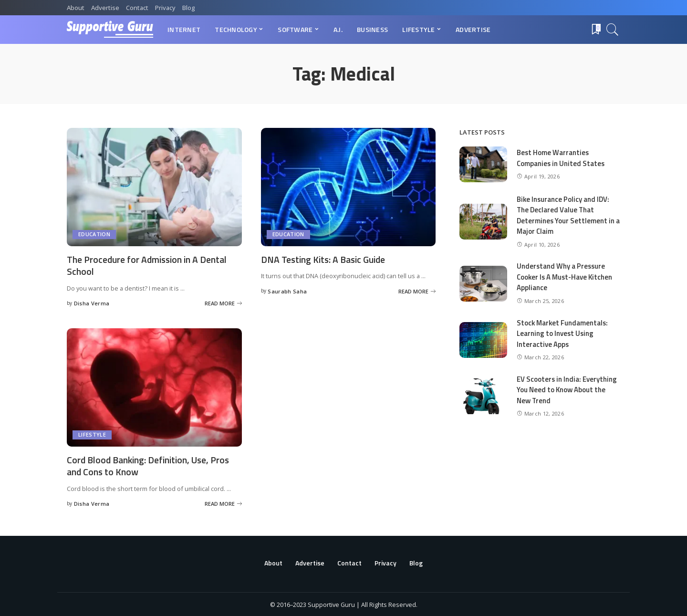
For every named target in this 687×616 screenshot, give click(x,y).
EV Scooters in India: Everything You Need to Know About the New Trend (567, 390)
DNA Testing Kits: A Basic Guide (326, 259)
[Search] (613, 30)
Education (94, 235)
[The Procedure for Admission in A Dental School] (154, 187)
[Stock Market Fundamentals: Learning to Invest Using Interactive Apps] (483, 340)
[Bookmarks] (595, 30)
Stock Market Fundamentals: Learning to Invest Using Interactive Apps (563, 334)
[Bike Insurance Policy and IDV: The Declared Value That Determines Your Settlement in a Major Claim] (483, 222)
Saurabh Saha (287, 291)
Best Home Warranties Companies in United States (561, 158)
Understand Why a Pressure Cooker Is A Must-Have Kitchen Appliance (566, 277)
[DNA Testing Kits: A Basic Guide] (349, 187)
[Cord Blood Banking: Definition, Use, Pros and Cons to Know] (154, 386)
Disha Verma (92, 303)
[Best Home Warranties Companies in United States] (483, 164)
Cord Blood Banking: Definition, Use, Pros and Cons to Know (151, 465)
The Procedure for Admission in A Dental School (149, 265)
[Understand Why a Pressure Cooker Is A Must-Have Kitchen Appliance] (483, 284)
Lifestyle (92, 434)
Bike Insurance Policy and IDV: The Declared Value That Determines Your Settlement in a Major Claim (566, 215)
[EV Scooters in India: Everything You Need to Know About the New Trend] (483, 396)
